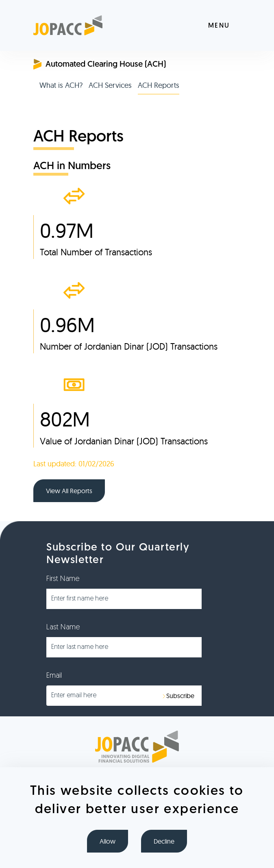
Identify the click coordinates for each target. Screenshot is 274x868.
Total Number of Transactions (96, 252)
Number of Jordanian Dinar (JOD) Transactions (129, 346)
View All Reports (69, 491)
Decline (164, 841)
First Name (63, 579)
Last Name (63, 628)
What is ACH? (61, 85)
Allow (108, 841)
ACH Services (110, 85)
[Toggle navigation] (224, 26)
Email (54, 676)
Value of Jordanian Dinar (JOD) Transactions (124, 441)
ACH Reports (159, 85)
